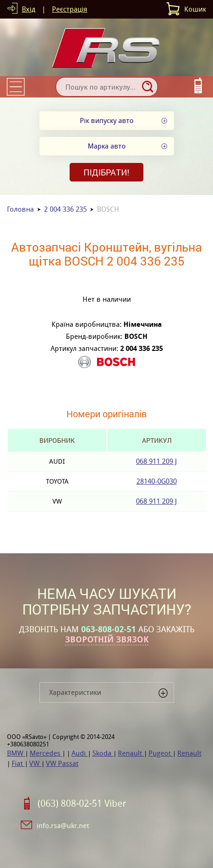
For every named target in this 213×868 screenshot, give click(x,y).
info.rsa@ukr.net (63, 826)
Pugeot (161, 753)
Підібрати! (106, 172)
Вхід (29, 9)
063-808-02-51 (109, 629)
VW (35, 763)
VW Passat (62, 763)
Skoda (103, 753)
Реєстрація (70, 9)
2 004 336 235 (65, 209)
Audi (80, 753)
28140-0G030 (157, 481)
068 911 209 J (156, 461)
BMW (16, 753)
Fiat (18, 763)
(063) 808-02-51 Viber (82, 803)
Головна (20, 209)
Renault (131, 753)
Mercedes (46, 753)
